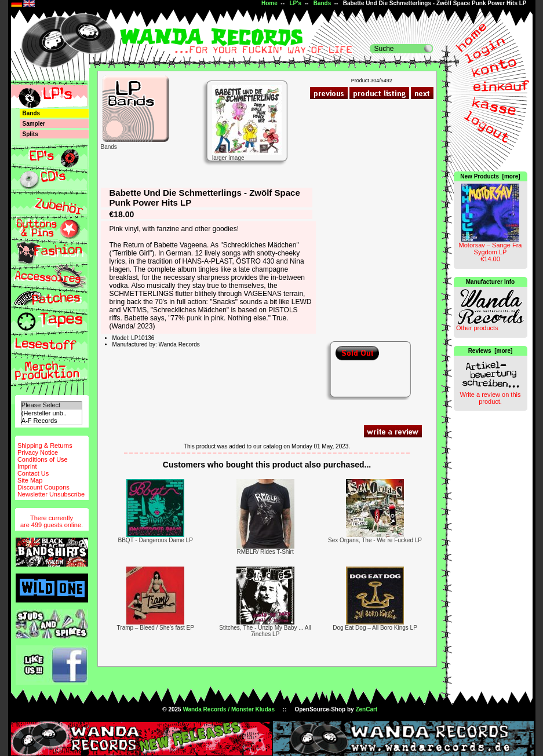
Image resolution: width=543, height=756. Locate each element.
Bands (322, 3)
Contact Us (33, 473)
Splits (30, 134)
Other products (477, 328)
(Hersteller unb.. (52, 413)
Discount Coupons (43, 487)
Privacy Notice (38, 452)
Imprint (27, 466)
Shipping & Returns (45, 445)
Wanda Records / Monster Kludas (229, 709)
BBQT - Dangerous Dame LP (156, 540)
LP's (295, 3)
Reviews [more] (491, 351)
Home (269, 3)
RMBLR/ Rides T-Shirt (265, 552)
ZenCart (366, 709)
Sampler (34, 124)
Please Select (52, 405)
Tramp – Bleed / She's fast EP (156, 628)
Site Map (30, 480)
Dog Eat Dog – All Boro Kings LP (375, 628)
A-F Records (52, 421)
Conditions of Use (43, 459)
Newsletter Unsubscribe (51, 494)
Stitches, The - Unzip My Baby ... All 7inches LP (265, 631)
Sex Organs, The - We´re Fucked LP (375, 540)
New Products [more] (490, 176)
